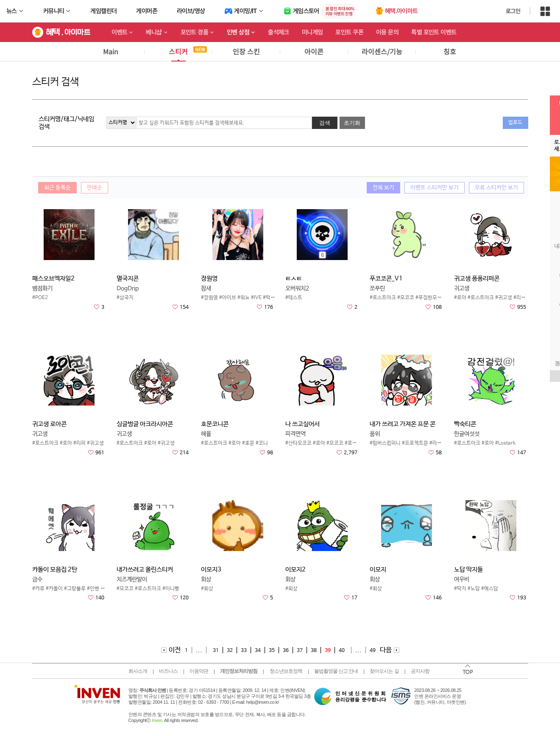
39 (328, 651)
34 (258, 651)
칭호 (450, 51)
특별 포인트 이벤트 (434, 32)
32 (230, 651)
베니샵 (154, 32)
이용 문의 (387, 32)
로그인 (513, 11)
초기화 (352, 123)
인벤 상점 (238, 32)
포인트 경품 (195, 32)
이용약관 (199, 671)
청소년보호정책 (286, 671)
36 (286, 651)
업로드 (515, 123)
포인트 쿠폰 (349, 32)
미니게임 (312, 32)
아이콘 (314, 51)
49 (373, 651)
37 (300, 651)
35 (272, 651)
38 (314, 651)
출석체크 (279, 32)
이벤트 (119, 32)
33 (244, 651)
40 (342, 651)
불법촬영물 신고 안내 (336, 671)
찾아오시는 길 (384, 671)
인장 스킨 (246, 51)
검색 (325, 123)
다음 (386, 650)
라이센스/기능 (382, 51)
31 (216, 651)
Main (111, 51)
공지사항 (420, 671)
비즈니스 (168, 671)
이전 (175, 650)
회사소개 (138, 671)
